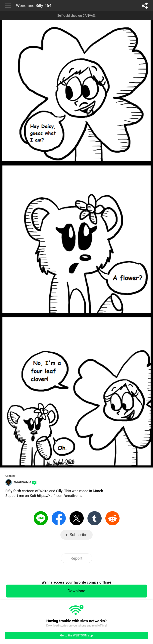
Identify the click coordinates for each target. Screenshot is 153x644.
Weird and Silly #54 (34, 6)
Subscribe (78, 535)
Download (76, 591)
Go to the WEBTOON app (76, 635)
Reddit (112, 518)
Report (76, 558)
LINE (41, 518)
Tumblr (95, 518)
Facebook (59, 518)
